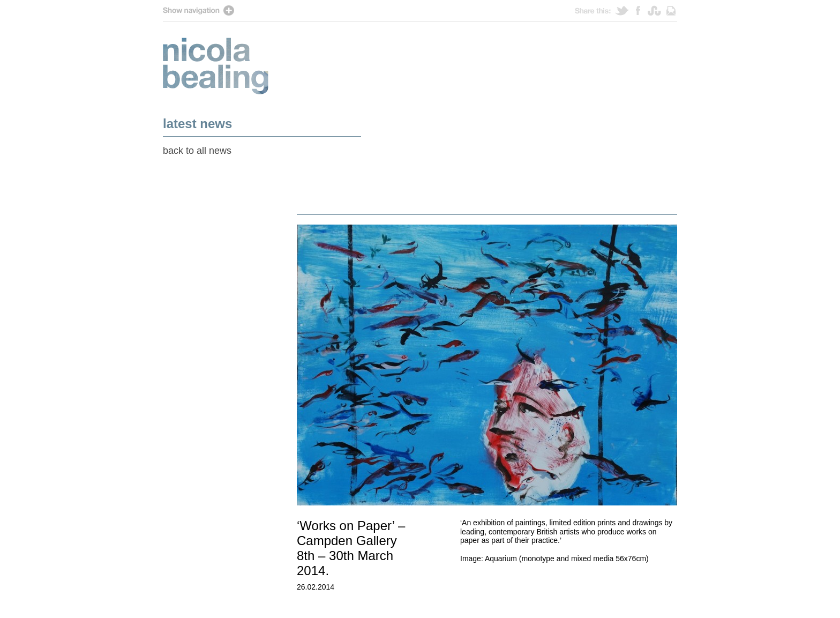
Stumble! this (657, 10)
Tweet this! (625, 10)
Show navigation (420, 10)
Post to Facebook (642, 10)
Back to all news (197, 151)
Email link (671, 10)
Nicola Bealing (216, 66)
